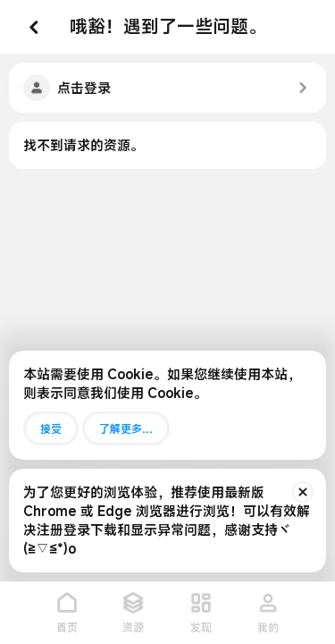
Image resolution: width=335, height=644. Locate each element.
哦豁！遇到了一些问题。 (168, 26)
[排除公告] (303, 492)
